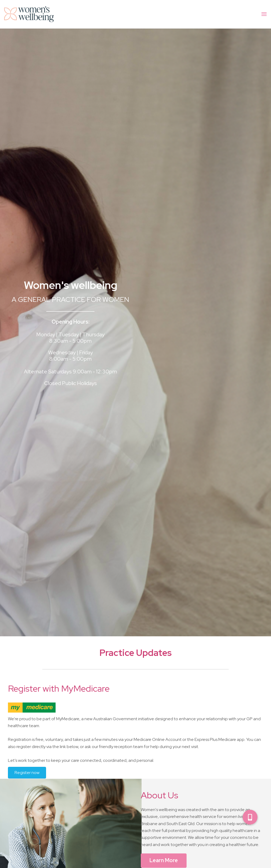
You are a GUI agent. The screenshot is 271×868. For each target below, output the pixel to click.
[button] (250, 817)
